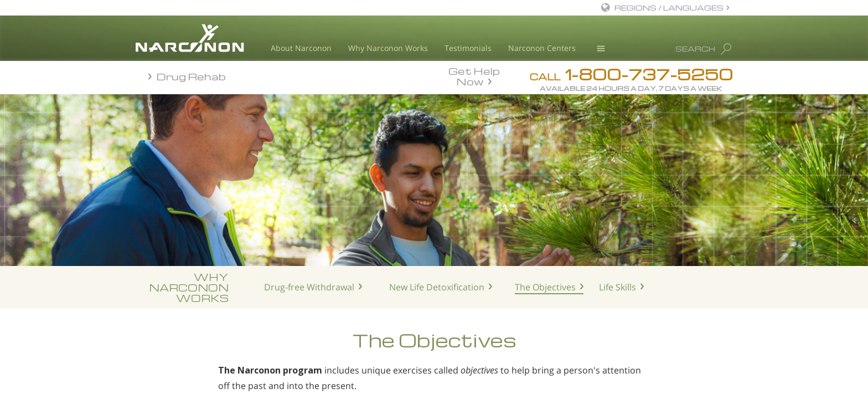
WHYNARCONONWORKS (189, 287)
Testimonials (468, 48)
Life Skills (618, 287)
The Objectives (545, 287)
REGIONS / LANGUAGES (669, 7)
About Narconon (301, 48)
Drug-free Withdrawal (309, 287)
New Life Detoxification (437, 287)
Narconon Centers (542, 48)
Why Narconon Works (388, 48)
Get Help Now (474, 75)
